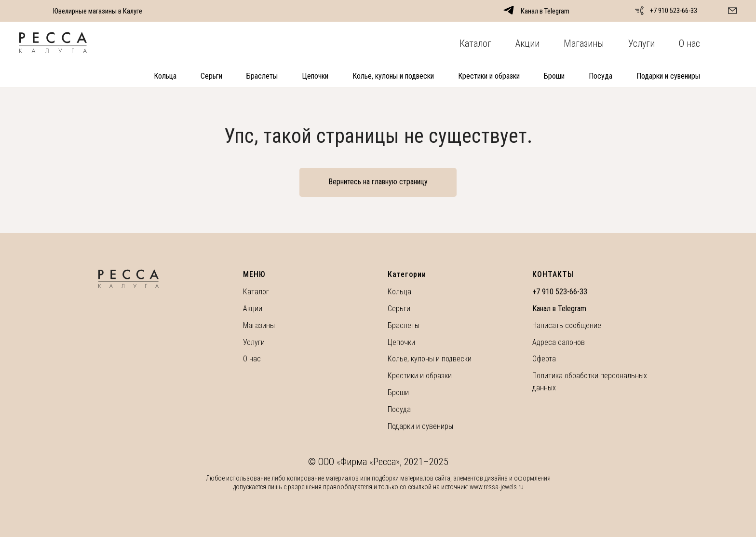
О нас (689, 43)
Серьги (211, 76)
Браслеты (262, 76)
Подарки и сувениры (668, 76)
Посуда (601, 76)
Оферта (544, 359)
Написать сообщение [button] (567, 325)
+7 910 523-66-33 (674, 11)
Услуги (641, 43)
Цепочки (315, 76)
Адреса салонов (559, 342)
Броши (554, 76)
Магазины (584, 43)
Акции (527, 43)
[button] (732, 11)
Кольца (165, 76)
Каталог (475, 43)
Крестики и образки (489, 76)
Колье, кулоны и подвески (393, 76)
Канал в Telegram (559, 309)
